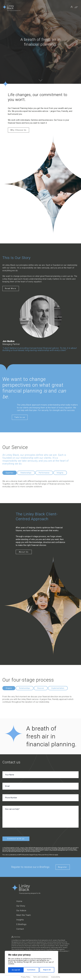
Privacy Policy (38, 854)
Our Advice (21, 910)
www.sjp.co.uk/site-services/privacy (29, 850)
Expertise (10, 473)
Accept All (47, 970)
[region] (31, 963)
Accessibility (56, 976)
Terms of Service (50, 854)
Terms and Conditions (41, 976)
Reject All (32, 970)
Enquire (9, 688)
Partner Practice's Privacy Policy (30, 849)
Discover (41, 688)
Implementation (58, 688)
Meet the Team (24, 914)
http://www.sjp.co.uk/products (46, 945)
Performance (44, 473)
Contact (20, 928)
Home (19, 900)
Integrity (60, 473)
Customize (16, 970)
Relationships (26, 473)
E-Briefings (21, 923)
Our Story (21, 905)
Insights (20, 919)
